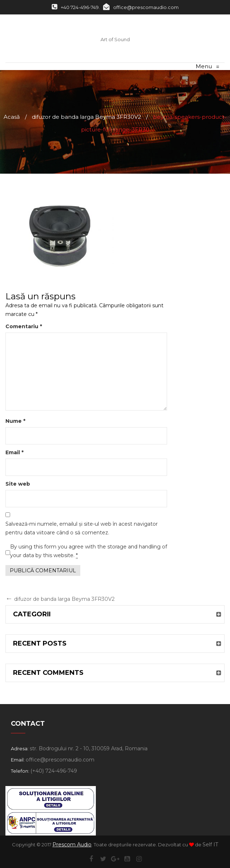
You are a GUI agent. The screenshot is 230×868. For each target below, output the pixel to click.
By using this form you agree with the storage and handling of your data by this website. (89, 551)
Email (14, 452)
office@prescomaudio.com (141, 7)
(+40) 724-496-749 (54, 771)
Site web (18, 484)
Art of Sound (115, 39)
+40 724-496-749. (76, 7)
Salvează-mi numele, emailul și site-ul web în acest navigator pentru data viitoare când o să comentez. (82, 528)
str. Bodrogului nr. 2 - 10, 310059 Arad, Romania (89, 748)
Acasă (12, 117)
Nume (15, 421)
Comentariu (24, 326)
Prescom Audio (72, 845)
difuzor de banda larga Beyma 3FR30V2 (86, 117)
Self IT (210, 845)
